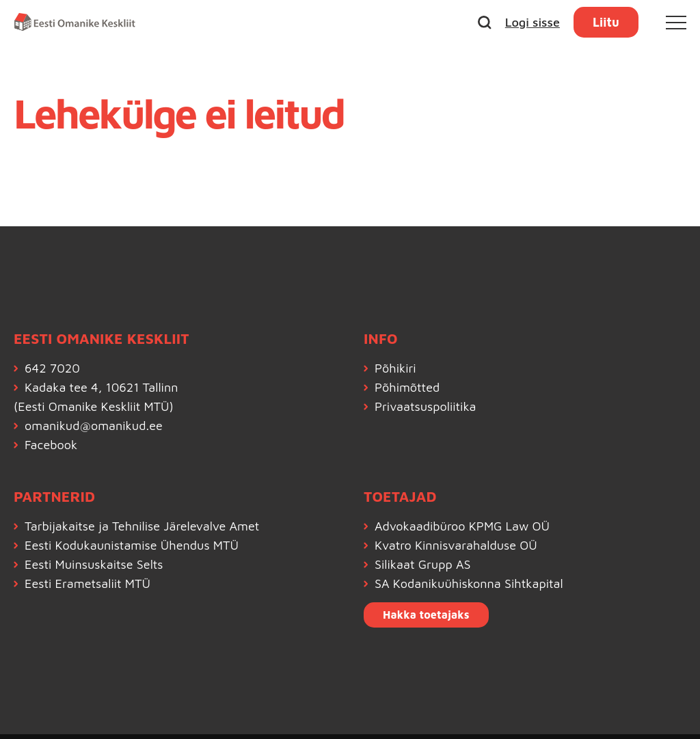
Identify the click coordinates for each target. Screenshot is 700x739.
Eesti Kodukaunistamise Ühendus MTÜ (132, 545)
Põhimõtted (407, 387)
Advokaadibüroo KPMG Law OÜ (462, 526)
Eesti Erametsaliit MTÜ (87, 583)
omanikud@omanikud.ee (94, 426)
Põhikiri (395, 368)
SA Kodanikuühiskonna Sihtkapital (469, 583)
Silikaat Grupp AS (423, 564)
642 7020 (52, 368)
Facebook (51, 445)
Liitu (606, 22)
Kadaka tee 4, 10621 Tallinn (101, 387)
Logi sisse (533, 22)
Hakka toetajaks (426, 615)
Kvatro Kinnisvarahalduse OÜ (456, 545)
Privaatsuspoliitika (426, 406)
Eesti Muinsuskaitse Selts (94, 564)
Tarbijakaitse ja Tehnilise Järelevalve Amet (142, 526)
